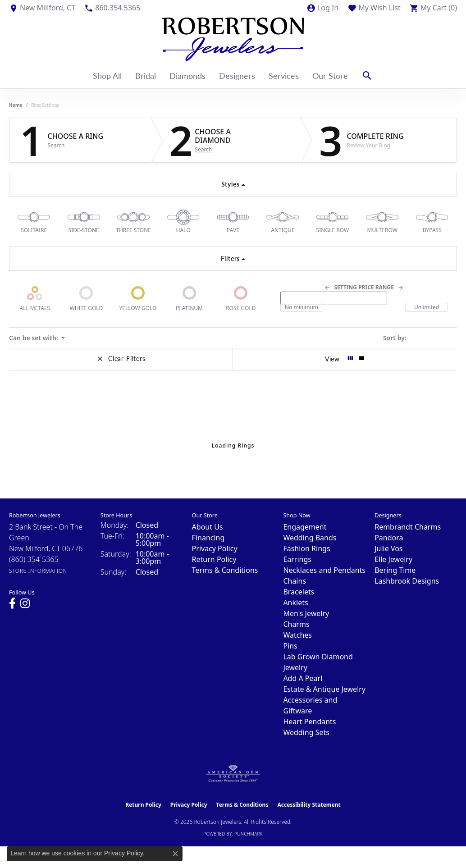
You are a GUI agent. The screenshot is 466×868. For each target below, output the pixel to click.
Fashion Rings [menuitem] (306, 548)
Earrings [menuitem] (297, 559)
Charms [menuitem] (296, 624)
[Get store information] (38, 571)
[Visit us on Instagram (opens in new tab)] (25, 603)
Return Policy (214, 559)
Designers (237, 75)
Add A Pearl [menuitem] (303, 678)
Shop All (107, 75)
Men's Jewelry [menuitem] (306, 613)
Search (56, 146)
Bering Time (395, 570)
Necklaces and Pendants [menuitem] (324, 570)
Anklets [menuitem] (295, 603)
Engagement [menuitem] (305, 527)
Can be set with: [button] (34, 338)
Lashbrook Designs (407, 581)
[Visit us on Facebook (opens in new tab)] (12, 603)
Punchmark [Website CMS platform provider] (249, 834)
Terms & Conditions (225, 570)
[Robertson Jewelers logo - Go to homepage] (233, 39)
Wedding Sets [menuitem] (306, 732)
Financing (208, 538)
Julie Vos (388, 548)
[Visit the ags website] (233, 774)
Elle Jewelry (393, 559)
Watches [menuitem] (297, 635)
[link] (42, 8)
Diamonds (187, 75)
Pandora (389, 538)
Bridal (146, 75)
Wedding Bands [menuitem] (310, 538)
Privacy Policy (215, 548)
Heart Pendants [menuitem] (309, 722)
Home (16, 105)
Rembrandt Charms (408, 527)
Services (284, 75)
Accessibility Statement (309, 805)
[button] (322, 8)
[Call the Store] (34, 559)
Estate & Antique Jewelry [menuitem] (324, 689)
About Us (208, 527)
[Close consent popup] (175, 854)
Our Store (330, 75)
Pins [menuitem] (290, 646)
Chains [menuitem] (295, 581)
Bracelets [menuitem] (299, 592)
